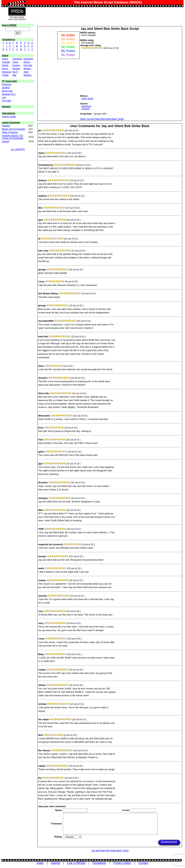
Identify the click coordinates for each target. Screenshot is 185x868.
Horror (5, 69)
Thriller (5, 75)
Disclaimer (99, 863)
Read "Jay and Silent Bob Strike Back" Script (102, 119)
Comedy (6, 62)
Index (40, 863)
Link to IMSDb (76, 863)
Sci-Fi (15, 72)
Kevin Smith (87, 99)
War (14, 75)
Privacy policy (122, 863)
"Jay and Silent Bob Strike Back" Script (110, 851)
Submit (56, 863)
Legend (5, 141)
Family (5, 65)
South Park (7, 91)
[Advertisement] (107, 72)
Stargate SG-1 (9, 94)
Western (27, 75)
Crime (15, 62)
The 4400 (6, 101)
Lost (4, 97)
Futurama (6, 84)
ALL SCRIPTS (18, 149)
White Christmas (10, 132)
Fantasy (16, 65)
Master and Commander (14, 129)
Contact (143, 863)
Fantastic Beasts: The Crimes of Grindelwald (13, 137)
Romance (7, 72)
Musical (16, 69)
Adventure (17, 59)
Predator (6, 126)
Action (5, 59)
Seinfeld (6, 88)
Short (26, 72)
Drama (27, 62)
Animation (28, 59)
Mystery (27, 69)
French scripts (9, 117)
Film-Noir (28, 65)
